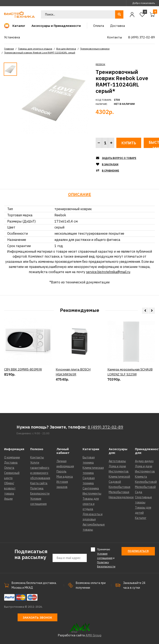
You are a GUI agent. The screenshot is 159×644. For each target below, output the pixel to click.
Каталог (141, 518)
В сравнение (110, 171)
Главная (9, 49)
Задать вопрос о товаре (119, 158)
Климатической (119, 477)
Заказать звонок (37, 617)
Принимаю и (106, 558)
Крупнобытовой (146, 482)
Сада (139, 492)
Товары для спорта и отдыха (35, 49)
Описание (80, 194)
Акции (8, 499)
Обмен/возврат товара (10, 488)
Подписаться (138, 551)
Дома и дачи (117, 466)
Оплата (9, 468)
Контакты (37, 457)
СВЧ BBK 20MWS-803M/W (23, 385)
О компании (12, 457)
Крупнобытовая (119, 487)
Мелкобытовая (119, 492)
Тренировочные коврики (95, 49)
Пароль (61, 471)
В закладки (110, 164)
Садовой (115, 482)
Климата (141, 477)
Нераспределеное (121, 497)
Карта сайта (39, 483)
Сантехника (91, 488)
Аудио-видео (144, 461)
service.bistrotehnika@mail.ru (108, 272)
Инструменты (92, 494)
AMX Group (93, 635)
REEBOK (100, 64)
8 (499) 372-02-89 (105, 427)
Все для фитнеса (66, 49)
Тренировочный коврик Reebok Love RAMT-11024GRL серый (40, 53)
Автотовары (117, 461)
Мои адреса (65, 477)
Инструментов (119, 471)
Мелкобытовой (145, 487)
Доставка (11, 463)
